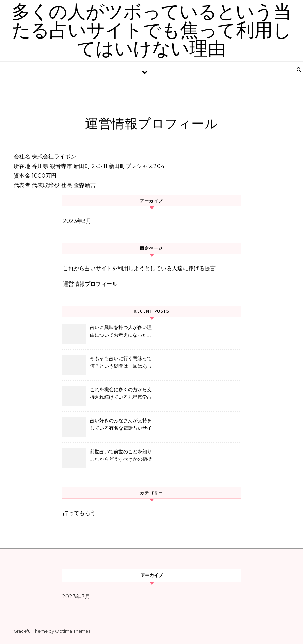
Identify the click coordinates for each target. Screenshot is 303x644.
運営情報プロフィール (90, 284)
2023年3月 (77, 221)
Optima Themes (73, 631)
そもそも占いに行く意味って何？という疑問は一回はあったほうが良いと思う (121, 363)
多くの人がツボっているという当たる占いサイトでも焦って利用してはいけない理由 (151, 30)
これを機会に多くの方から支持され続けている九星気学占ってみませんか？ (121, 394)
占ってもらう (79, 513)
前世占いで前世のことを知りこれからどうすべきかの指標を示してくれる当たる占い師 (121, 456)
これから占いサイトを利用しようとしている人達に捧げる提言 (139, 268)
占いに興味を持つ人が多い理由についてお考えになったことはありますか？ (121, 332)
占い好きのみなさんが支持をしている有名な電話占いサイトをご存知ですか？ (121, 425)
